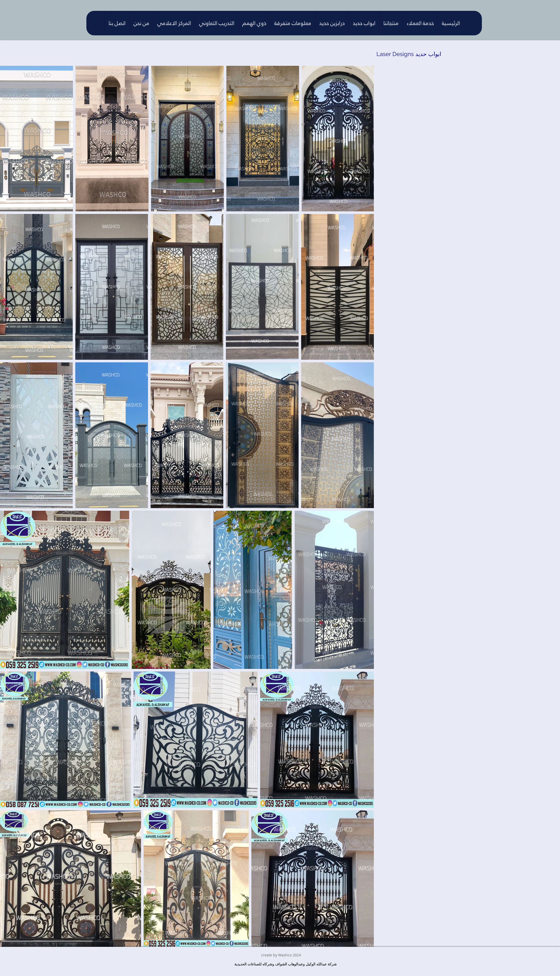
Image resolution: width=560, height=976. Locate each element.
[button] (420, 23)
